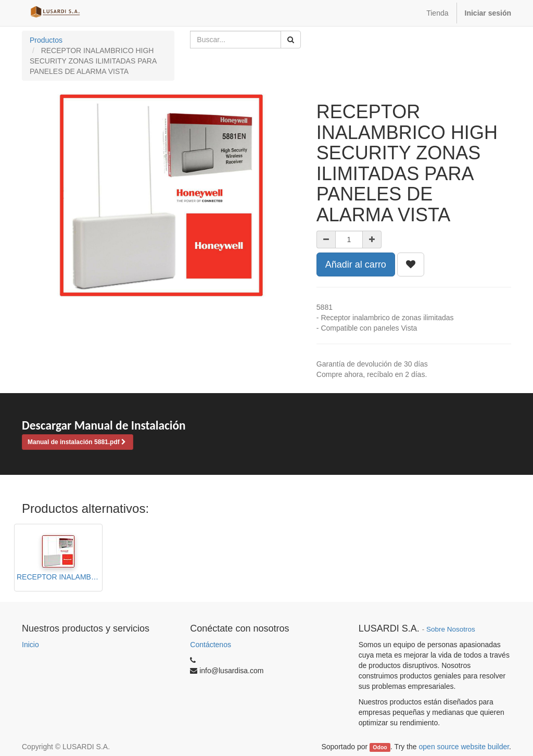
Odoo (380, 747)
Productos (46, 40)
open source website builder (464, 747)
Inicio (30, 645)
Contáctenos (211, 645)
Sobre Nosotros (451, 629)
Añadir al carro (356, 264)
